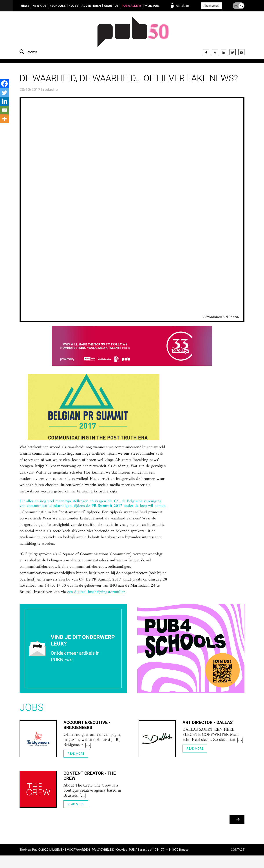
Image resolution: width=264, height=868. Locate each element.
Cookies (122, 862)
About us (111, 6)
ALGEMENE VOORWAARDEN (70, 862)
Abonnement (212, 6)
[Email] (4, 110)
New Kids (40, 6)
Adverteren (91, 6)
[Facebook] (4, 84)
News (25, 6)
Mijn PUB (152, 6)
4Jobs (74, 6)
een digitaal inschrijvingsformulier (128, 604)
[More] (4, 119)
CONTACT (238, 862)
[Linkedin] (4, 101)
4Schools (58, 6)
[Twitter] (4, 92)
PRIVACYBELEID (103, 862)
